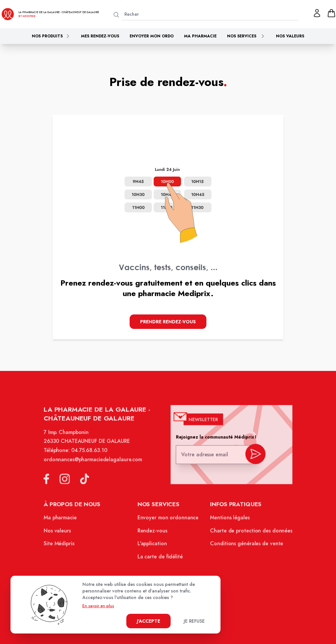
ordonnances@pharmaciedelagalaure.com (95, 464)
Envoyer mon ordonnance (168, 521)
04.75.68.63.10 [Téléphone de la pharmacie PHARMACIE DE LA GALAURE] (92, 455)
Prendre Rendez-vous (168, 322)
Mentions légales (228, 521)
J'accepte (148, 621)
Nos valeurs (290, 36)
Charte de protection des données (249, 533)
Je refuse (194, 621)
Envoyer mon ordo (152, 36)
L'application (153, 546)
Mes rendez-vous (100, 36)
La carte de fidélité (160, 558)
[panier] (331, 13)
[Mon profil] (317, 13)
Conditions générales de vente (244, 546)
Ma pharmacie (200, 36)
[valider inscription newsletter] (252, 458)
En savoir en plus (98, 606)
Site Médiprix (63, 546)
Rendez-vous (153, 533)
